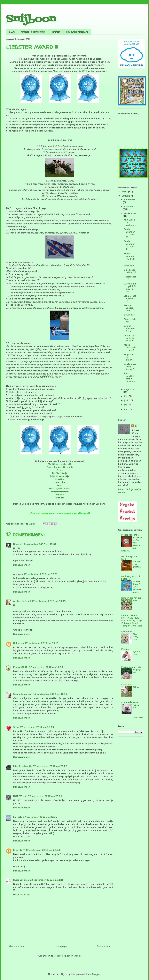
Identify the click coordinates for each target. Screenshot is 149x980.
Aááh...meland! (130, 320)
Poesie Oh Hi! (21, 667)
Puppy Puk (136, 706)
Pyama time (136, 653)
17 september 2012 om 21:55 (40, 817)
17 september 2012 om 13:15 (42, 643)
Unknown (18, 643)
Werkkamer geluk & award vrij (130, 288)
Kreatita (60, 479)
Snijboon (31, 19)
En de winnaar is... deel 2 (129, 245)
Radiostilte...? (130, 278)
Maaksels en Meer (131, 667)
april (127, 409)
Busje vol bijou (21, 880)
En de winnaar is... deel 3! (129, 233)
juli (126, 396)
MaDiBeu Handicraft (60, 464)
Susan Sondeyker (23, 694)
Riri (136, 426)
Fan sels (18, 817)
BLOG (12, 32)
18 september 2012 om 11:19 (47, 880)
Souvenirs (129, 315)
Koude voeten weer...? (129, 308)
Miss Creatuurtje (60, 476)
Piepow (125, 649)
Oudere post (104, 946)
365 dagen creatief (60, 488)
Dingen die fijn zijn (131, 598)
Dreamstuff (128, 632)
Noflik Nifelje (60, 473)
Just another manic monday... (130, 379)
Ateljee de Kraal (22, 601)
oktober (129, 206)
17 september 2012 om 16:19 (50, 694)
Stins (60, 470)
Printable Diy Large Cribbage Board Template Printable (132, 623)
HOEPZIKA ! (20, 796)
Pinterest (55, 32)
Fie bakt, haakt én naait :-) (131, 578)
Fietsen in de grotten (137, 564)
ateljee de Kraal (130, 702)
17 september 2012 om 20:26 (50, 766)
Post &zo (129, 266)
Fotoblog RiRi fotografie (33, 32)
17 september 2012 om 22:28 (43, 850)
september (130, 213)
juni (126, 400)
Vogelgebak (137, 671)
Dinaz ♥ (17, 544)
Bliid (60, 485)
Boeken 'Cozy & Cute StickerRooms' (137, 587)
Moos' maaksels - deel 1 (130, 347)
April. (135, 600)
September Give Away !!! (130, 367)
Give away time (135, 637)
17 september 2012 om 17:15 (37, 727)
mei (126, 405)
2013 (125, 192)
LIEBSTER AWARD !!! (130, 298)
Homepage (61, 946)
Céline (136, 687)
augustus (129, 389)
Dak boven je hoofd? (130, 271)
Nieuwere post (17, 946)
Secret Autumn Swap (129, 329)
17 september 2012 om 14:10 (46, 667)
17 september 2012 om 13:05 (49, 601)
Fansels (60, 495)
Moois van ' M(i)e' (131, 535)
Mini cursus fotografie (77, 32)
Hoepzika (60, 482)
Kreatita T (19, 850)
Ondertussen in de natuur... (130, 338)
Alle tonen (138, 718)
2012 (125, 196)
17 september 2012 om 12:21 (41, 574)
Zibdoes (60, 498)
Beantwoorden (22, 565)
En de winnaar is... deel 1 (129, 257)
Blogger (96, 974)
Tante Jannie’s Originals (60, 467)
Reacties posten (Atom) (68, 956)
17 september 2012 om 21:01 (45, 796)
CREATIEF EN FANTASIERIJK (130, 617)
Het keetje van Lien (129, 558)
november (130, 200)
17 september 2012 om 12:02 (39, 544)
